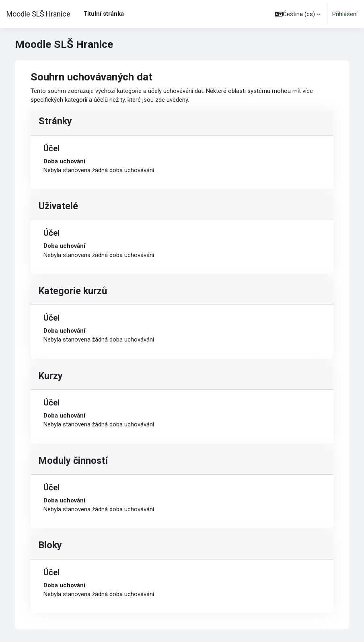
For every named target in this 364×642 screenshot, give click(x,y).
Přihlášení (345, 14)
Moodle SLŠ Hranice (38, 14)
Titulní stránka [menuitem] (104, 14)
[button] (297, 14)
